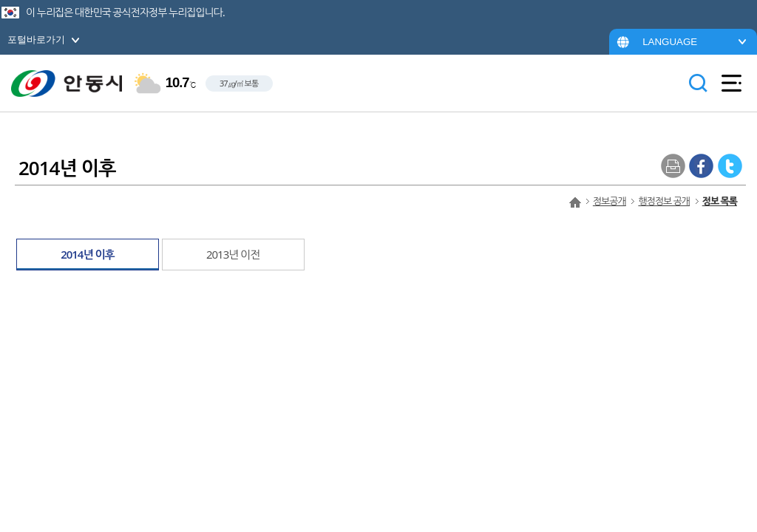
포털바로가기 (36, 40)
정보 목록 (720, 201)
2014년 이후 (88, 254)
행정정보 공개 (664, 201)
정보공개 (610, 201)
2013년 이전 (233, 254)
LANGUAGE (670, 42)
